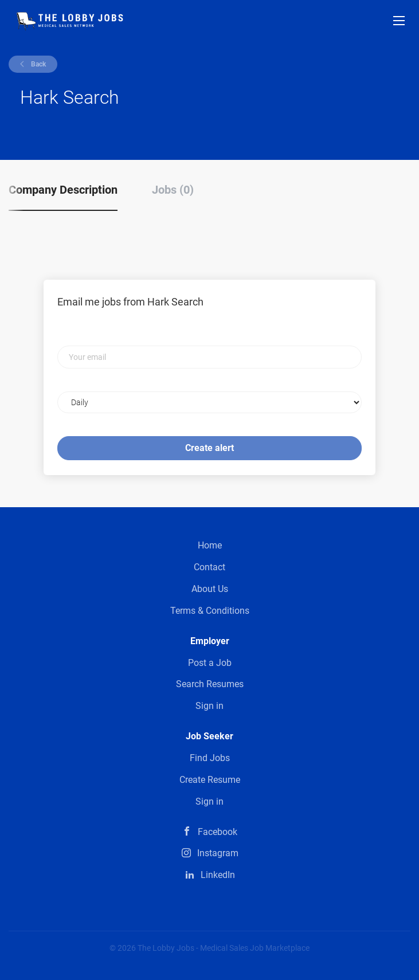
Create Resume (210, 780)
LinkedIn (218, 875)
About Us (210, 589)
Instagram (218, 853)
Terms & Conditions (210, 611)
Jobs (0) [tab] (173, 190)
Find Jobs (210, 758)
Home (210, 545)
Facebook (218, 832)
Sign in (209, 706)
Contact (209, 567)
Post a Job (210, 663)
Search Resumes (210, 684)
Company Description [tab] (63, 190)
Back (38, 64)
